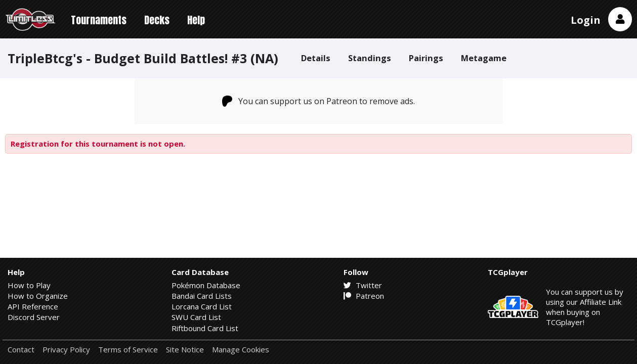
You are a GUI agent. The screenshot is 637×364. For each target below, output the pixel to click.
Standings (370, 58)
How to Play (29, 285)
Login (586, 20)
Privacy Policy (66, 350)
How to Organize (38, 296)
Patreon (364, 296)
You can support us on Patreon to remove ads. (318, 101)
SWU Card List (196, 317)
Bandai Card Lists (202, 296)
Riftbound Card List (205, 328)
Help (196, 20)
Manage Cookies (241, 350)
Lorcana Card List (202, 306)
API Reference (33, 306)
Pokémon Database (206, 285)
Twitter (363, 285)
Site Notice (185, 350)
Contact (21, 350)
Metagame (484, 58)
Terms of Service (128, 350)
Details (316, 58)
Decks (157, 20)
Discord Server (34, 317)
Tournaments (99, 20)
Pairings (426, 58)
